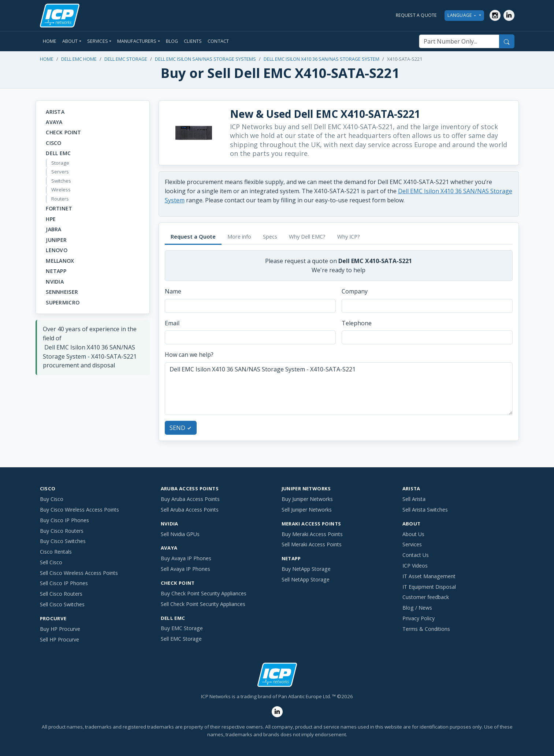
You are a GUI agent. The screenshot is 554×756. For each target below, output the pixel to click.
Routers (60, 199)
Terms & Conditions (426, 629)
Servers (60, 172)
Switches (61, 181)
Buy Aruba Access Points (190, 499)
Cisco (53, 143)
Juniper (56, 240)
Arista (55, 112)
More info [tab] (239, 236)
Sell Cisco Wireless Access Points (79, 573)
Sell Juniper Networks (307, 510)
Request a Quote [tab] (193, 236)
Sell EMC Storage (181, 639)
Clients (193, 41)
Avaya (54, 122)
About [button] (70, 41)
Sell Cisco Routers (61, 594)
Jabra (53, 229)
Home (50, 41)
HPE (51, 219)
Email (172, 323)
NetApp (56, 271)
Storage (60, 163)
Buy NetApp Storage (306, 569)
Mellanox (60, 261)
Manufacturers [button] (137, 41)
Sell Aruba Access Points (190, 510)
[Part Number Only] (459, 41)
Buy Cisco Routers (62, 531)
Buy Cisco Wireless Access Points (79, 510)
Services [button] (98, 41)
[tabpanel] (339, 343)
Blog (172, 41)
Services (412, 544)
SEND (181, 428)
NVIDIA (55, 282)
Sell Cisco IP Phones (64, 583)
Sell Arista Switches (425, 510)
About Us (413, 534)
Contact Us (416, 555)
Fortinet (59, 208)
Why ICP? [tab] (349, 236)
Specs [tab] (270, 236)
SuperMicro (63, 302)
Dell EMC (58, 153)
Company (355, 291)
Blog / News (417, 608)
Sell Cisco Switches (62, 604)
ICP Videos (415, 566)
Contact (218, 41)
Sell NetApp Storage (306, 579)
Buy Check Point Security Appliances (204, 593)
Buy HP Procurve (60, 629)
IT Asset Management (429, 576)
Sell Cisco (51, 562)
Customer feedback (426, 597)
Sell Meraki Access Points (312, 544)
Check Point (63, 132)
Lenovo (57, 250)
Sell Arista (414, 499)
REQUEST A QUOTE (416, 15)
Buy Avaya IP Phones (186, 558)
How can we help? (189, 355)
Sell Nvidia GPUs (180, 534)
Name (173, 291)
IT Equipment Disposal (429, 587)
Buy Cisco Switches (63, 541)
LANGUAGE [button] (462, 15)
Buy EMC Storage (182, 628)
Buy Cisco (52, 499)
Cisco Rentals (56, 552)
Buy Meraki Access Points (312, 534)
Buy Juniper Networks (307, 499)
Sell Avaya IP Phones (185, 569)
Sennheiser (62, 292)
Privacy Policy (419, 618)
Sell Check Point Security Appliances (203, 604)
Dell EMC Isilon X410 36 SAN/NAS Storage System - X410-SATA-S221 (339, 389)
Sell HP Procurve (60, 639)
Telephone (357, 323)
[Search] (507, 41)
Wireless (61, 190)
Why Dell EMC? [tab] (307, 236)
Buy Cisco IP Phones (64, 520)
